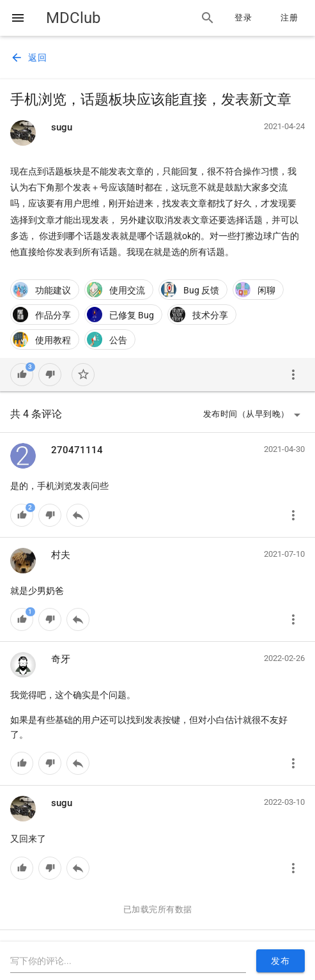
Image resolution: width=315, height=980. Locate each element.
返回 (28, 58)
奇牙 (61, 659)
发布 (280, 961)
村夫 (61, 555)
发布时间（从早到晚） (254, 415)
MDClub (73, 18)
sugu (62, 127)
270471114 (77, 450)
